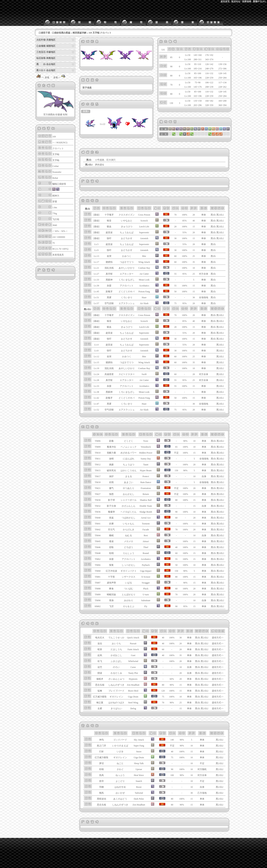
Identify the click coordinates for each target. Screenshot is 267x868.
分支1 (86, 111)
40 (194, 221)
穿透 (55, 202)
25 (194, 256)
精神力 (56, 196)
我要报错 (247, 2)
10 (194, 268)
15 (194, 227)
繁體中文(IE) (259, 2)
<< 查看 (42, 78)
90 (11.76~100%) (60, 249)
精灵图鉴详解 (79, 33)
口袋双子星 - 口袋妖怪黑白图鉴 (54, 33)
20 (194, 215)
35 (194, 262)
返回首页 (225, 2)
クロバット (58, 148)
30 (194, 297)
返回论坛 (236, 2)
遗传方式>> (218, 638)
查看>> (60, 78)
